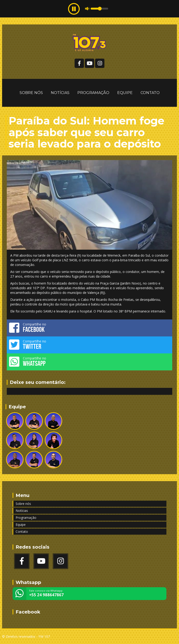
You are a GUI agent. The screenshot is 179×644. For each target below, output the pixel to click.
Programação (93, 93)
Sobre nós (31, 93)
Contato (150, 93)
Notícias (60, 93)
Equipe (125, 93)
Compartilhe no (89, 328)
